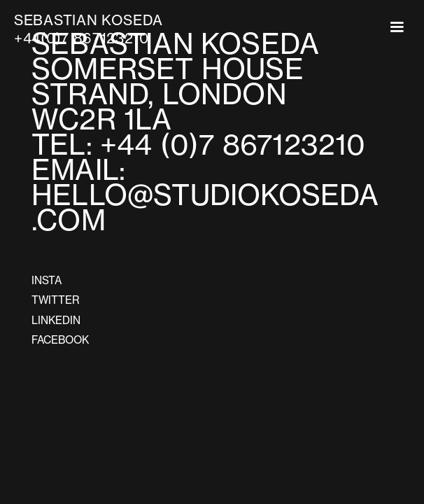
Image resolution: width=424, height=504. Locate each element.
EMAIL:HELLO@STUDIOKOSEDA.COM (205, 195)
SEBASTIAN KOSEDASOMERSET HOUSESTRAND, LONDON (175, 69)
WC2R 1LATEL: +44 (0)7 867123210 (205, 132)
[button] (397, 27)
